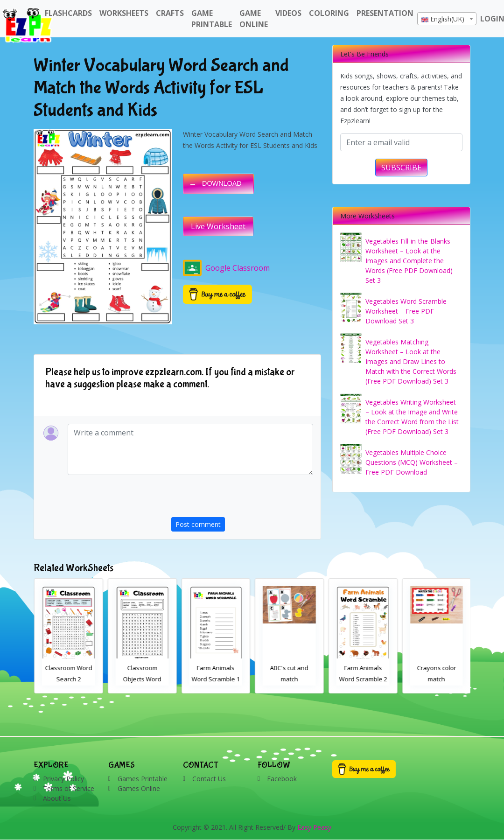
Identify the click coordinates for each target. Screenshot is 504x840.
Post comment (198, 524)
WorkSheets (124, 13)
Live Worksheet (218, 226)
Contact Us (209, 779)
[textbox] (447, 19)
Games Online (139, 788)
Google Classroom (226, 268)
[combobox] (447, 19)
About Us (57, 798)
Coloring (329, 13)
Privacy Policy (63, 779)
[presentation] (242, 499)
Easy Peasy (314, 827)
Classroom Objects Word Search (216, 679)
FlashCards (68, 13)
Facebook (282, 779)
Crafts (170, 13)
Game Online (254, 19)
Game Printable (212, 19)
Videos (288, 13)
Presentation (385, 13)
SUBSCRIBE (401, 168)
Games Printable (143, 779)
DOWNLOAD (222, 183)
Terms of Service (69, 788)
